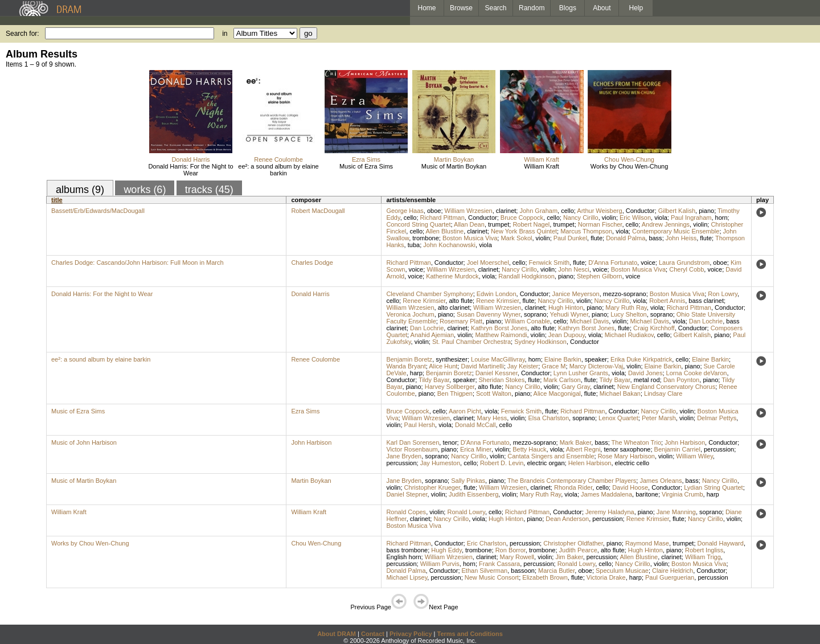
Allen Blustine (445, 231)
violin (609, 218)
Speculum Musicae (622, 571)
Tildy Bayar (434, 380)
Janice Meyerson (576, 294)
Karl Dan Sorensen (413, 442)
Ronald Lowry (466, 512)
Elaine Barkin (563, 359)
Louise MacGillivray (498, 359)
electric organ (546, 463)
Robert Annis (667, 301)
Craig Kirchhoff (654, 328)
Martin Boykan (454, 159)
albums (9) (80, 190)
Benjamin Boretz (409, 359)
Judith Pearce (578, 550)
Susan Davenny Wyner (489, 314)
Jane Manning (676, 512)
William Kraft (542, 159)
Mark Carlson (562, 380)
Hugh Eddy (446, 550)
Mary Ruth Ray (626, 307)
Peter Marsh (659, 418)
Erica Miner (476, 449)
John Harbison (311, 442)
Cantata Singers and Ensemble (551, 456)
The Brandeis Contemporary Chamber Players (572, 481)
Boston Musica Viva (470, 238)
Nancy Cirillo (581, 218)
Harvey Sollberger (450, 387)
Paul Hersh (420, 425)
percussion (719, 449)
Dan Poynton (682, 380)
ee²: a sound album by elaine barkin (278, 170)
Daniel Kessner (497, 373)
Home (427, 8)
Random (532, 8)
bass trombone (407, 550)
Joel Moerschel (488, 262)
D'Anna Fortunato (613, 262)
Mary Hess (492, 418)
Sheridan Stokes (502, 380)
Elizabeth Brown (545, 577)
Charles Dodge (312, 262)
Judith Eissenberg (473, 494)
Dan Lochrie (706, 321)
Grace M (553, 366)
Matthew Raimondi (501, 335)
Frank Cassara (499, 564)
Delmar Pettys (717, 418)
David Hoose (630, 487)
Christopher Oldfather (573, 543)
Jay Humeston (440, 463)
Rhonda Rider (573, 487)
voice (648, 262)
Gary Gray (576, 387)
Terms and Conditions (470, 634)
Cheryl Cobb (686, 269)
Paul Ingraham (691, 218)
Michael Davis (589, 321)
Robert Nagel (531, 224)
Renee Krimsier (424, 301)
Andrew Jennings (666, 224)
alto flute (461, 301)
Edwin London (497, 294)
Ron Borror (511, 550)
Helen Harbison (590, 463)
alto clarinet (454, 307)
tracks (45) (209, 190)
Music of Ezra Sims (366, 166)
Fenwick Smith (550, 262)
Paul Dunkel (570, 238)
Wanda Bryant (406, 366)
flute (596, 238)
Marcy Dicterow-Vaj (596, 366)
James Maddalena (606, 494)
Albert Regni (583, 449)
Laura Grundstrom (684, 262)
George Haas (405, 211)
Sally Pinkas (468, 481)
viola (661, 218)
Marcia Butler (556, 571)
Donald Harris (190, 159)
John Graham (538, 211)
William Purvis (440, 564)
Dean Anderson (567, 519)
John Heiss (681, 238)
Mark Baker (576, 442)
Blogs (568, 8)
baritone (647, 494)
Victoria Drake (606, 577)
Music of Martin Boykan (454, 166)
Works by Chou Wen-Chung (630, 166)
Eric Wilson (635, 218)
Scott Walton (494, 393)
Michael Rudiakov (629, 335)
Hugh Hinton (566, 307)
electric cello (632, 463)
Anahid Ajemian (432, 335)
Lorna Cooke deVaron (697, 373)
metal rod (647, 380)
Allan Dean (469, 224)
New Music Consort (492, 577)
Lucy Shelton (629, 314)
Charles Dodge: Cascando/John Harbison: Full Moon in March (138, 262)
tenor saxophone (627, 449)
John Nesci (573, 269)
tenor (450, 442)
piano (706, 211)
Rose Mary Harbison (626, 456)
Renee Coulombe (278, 159)
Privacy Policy (411, 634)
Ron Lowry (723, 294)
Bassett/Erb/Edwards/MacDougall (98, 211)
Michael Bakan (620, 393)
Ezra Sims (366, 159)
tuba (414, 245)
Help (636, 8)
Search (496, 8)
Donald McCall (475, 425)
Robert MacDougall (318, 211)
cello (567, 211)
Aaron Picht (465, 411)
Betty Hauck (529, 449)
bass (655, 238)
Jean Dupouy (567, 335)
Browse (461, 8)
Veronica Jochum (410, 314)
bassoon (523, 571)
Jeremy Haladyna (610, 512)
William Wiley (694, 456)
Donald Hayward (721, 543)
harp (416, 373)
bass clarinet (706, 301)
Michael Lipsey (407, 577)
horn (721, 218)
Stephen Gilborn (600, 276)
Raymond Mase (647, 543)
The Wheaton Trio (636, 442)
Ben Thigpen (455, 393)
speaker (596, 359)
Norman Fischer (600, 224)
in (225, 34)
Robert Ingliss (704, 550)
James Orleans (661, 481)
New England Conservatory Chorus (666, 387)
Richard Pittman (442, 218)
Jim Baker (569, 557)
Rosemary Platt (461, 321)
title (57, 200)
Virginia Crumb (682, 494)
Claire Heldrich (673, 571)
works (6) (145, 190)
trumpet (499, 224)
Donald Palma (626, 238)
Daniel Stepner (407, 494)
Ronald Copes (406, 512)
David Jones (645, 373)
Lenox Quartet (618, 418)
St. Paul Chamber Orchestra (471, 342)
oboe (434, 211)
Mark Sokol (516, 238)
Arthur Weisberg (599, 211)
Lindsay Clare (663, 393)
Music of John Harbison (84, 442)
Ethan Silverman (485, 571)
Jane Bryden (404, 456)
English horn (403, 557)
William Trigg (703, 557)
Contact (373, 634)
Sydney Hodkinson (540, 342)
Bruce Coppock (522, 218)
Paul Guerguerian (670, 577)
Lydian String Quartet (714, 487)
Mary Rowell (517, 557)
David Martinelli (482, 366)
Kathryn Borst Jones (499, 328)
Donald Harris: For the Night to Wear (190, 170)
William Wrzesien (469, 211)
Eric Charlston (487, 543)
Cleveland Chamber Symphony (429, 294)
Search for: (22, 34)
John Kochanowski (449, 245)
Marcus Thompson (586, 231)
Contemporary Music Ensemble (676, 231)
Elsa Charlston (548, 418)
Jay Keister (523, 366)
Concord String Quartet (418, 224)
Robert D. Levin (502, 463)
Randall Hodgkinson (526, 276)
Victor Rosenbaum (412, 449)
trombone (425, 238)
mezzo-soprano (625, 294)
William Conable (527, 321)
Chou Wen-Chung (629, 159)
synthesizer (452, 359)
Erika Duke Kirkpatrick (641, 359)
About (602, 8)
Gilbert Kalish (677, 211)
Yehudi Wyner (569, 314)
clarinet (506, 211)
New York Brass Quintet (524, 231)
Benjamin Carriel (677, 449)
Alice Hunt (443, 366)
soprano (535, 314)
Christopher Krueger (432, 487)
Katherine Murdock (452, 276)
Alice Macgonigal (557, 393)
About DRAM (337, 634)
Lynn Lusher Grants (581, 373)
